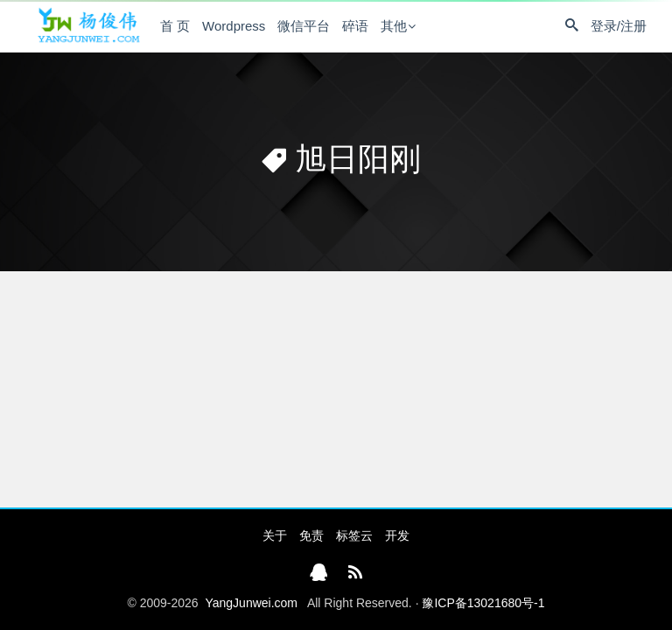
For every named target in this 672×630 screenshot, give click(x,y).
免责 (311, 535)
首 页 (175, 26)
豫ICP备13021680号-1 (483, 603)
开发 (397, 535)
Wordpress (234, 26)
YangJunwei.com (251, 603)
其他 (394, 26)
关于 (275, 535)
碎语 (355, 26)
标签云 (354, 535)
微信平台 (304, 26)
